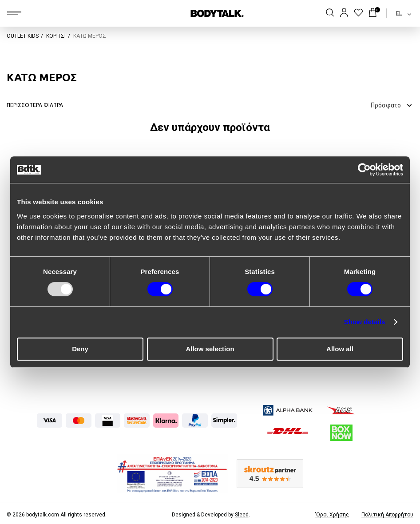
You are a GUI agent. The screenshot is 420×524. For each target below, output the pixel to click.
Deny (80, 349)
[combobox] (396, 13)
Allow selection (210, 349)
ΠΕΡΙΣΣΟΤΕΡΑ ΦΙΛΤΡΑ (35, 105)
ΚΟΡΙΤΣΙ (56, 36)
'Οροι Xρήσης (332, 515)
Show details (365, 322)
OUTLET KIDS (23, 36)
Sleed (242, 515)
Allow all (340, 349)
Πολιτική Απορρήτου (387, 515)
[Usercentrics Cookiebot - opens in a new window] (364, 170)
